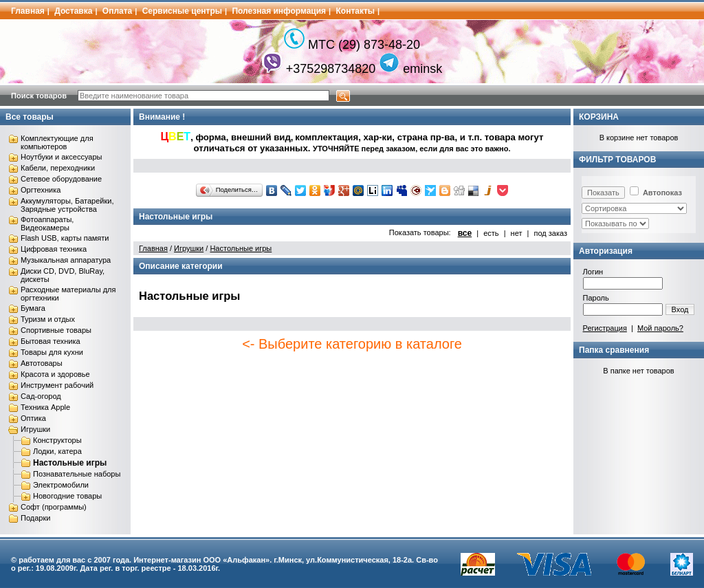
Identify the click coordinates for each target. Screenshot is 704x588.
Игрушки (35, 429)
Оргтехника (41, 190)
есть (491, 233)
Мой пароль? (660, 328)
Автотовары (42, 363)
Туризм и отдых (48, 319)
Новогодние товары (67, 496)
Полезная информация (279, 11)
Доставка (73, 11)
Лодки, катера (57, 451)
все (465, 233)
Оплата (117, 11)
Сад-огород (41, 396)
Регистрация (605, 328)
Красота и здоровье (55, 374)
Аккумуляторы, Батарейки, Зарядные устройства (67, 205)
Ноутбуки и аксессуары (61, 157)
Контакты (356, 11)
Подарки (35, 518)
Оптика (33, 418)
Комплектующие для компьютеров (57, 142)
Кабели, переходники (58, 168)
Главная (28, 11)
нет (517, 233)
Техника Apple (45, 407)
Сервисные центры (182, 11)
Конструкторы (57, 440)
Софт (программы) (54, 507)
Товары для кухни (52, 352)
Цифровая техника (54, 249)
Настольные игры (70, 463)
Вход (680, 309)
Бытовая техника (51, 341)
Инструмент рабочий (57, 385)
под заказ (550, 233)
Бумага (33, 308)
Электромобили (61, 485)
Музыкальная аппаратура (66, 260)
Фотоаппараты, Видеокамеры (47, 224)
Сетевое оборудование (61, 179)
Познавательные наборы (77, 474)
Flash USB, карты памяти (65, 238)
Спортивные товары (56, 330)
